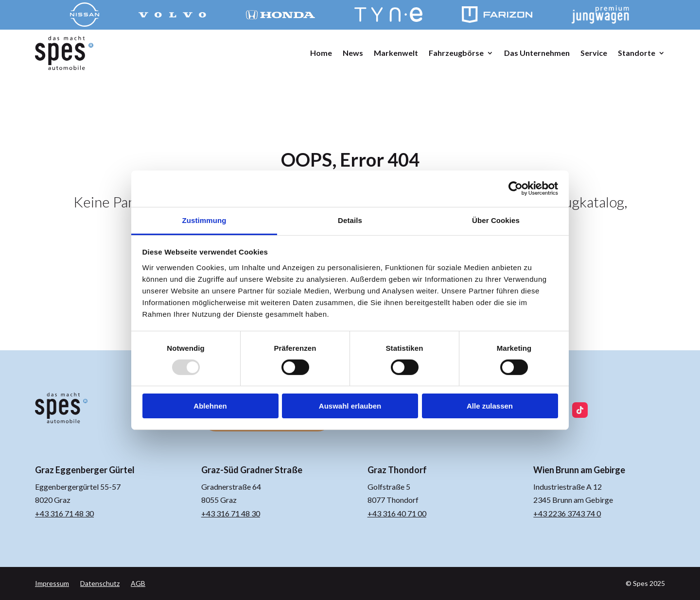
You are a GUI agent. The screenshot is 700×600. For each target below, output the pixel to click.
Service (594, 53)
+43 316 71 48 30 (64, 513)
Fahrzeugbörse (456, 53)
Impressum (52, 583)
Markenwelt (396, 53)
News (353, 53)
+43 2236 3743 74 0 (567, 513)
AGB (138, 583)
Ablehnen (210, 406)
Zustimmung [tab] (204, 220)
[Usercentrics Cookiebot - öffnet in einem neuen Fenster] (516, 189)
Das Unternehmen (537, 53)
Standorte (637, 53)
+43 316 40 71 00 (397, 513)
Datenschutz (100, 583)
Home (321, 53)
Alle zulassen (490, 406)
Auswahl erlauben (350, 406)
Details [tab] (350, 220)
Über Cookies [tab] (496, 220)
